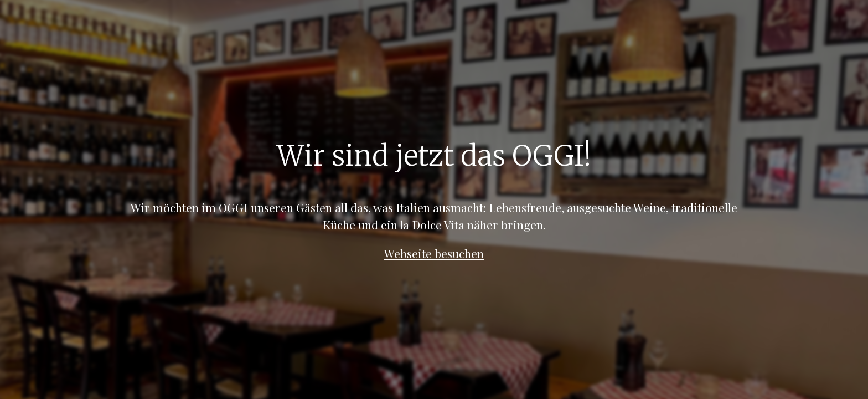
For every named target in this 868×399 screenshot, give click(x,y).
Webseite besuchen (434, 253)
